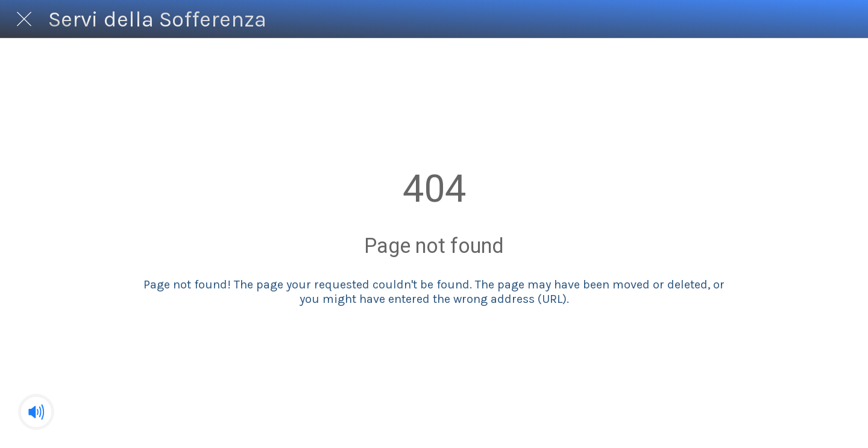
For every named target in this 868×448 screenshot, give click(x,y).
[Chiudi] (24, 19)
